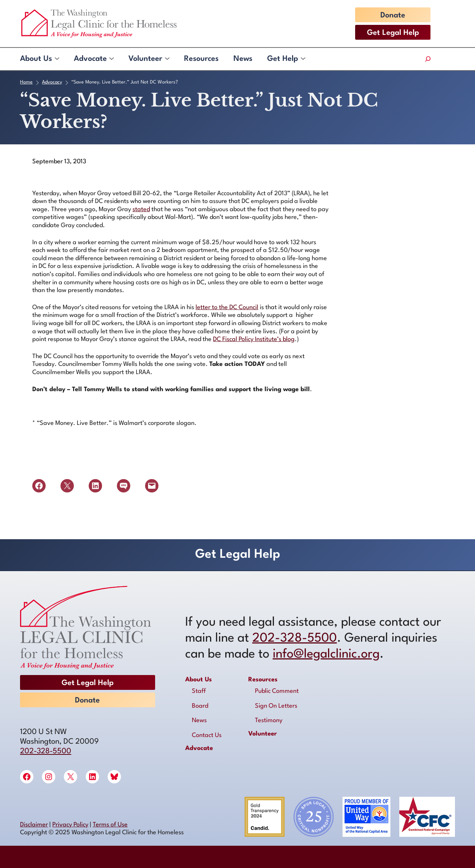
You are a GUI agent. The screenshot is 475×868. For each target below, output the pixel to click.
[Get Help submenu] (303, 59)
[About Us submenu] (57, 59)
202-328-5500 (46, 751)
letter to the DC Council (227, 307)
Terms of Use (110, 825)
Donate (393, 16)
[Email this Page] (152, 486)
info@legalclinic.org (326, 654)
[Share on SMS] (124, 486)
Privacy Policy (70, 825)
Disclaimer (34, 825)
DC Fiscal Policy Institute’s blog (254, 339)
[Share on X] (67, 486)
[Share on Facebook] (39, 486)
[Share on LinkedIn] (95, 486)
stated (141, 209)
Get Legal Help (393, 33)
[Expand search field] (428, 59)
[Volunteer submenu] (167, 59)
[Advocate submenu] (111, 59)
